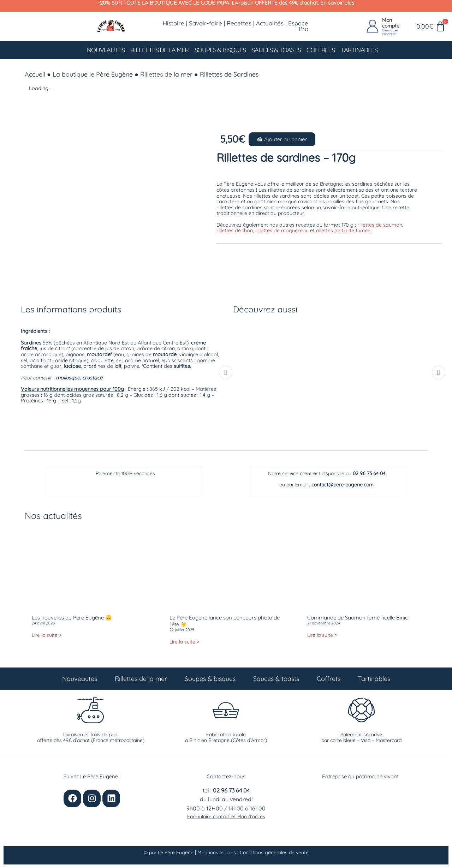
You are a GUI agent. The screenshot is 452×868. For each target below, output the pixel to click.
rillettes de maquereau (282, 231)
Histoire (174, 23)
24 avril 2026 (43, 623)
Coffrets (320, 50)
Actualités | (272, 23)
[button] (282, 139)
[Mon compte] (373, 26)
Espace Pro (298, 26)
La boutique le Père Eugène (93, 74)
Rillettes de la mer (159, 50)
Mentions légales (217, 852)
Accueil (35, 74)
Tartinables (359, 50)
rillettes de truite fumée (343, 231)
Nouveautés (106, 50)
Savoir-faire (206, 23)
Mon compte (391, 23)
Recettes (239, 23)
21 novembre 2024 (324, 623)
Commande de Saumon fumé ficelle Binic (358, 618)
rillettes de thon (235, 231)
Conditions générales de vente (274, 852)
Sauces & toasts (276, 50)
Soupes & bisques (220, 50)
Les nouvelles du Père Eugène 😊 (72, 618)
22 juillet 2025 (182, 630)
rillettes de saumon (380, 225)
